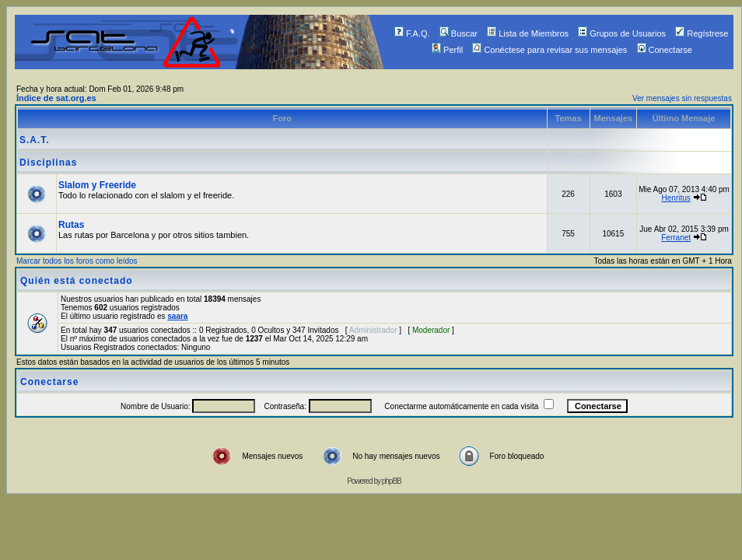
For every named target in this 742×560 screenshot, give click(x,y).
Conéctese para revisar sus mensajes (549, 50)
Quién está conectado (77, 281)
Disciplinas (48, 163)
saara (177, 316)
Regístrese (702, 33)
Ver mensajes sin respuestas (682, 98)
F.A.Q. (412, 33)
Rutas (71, 225)
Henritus (676, 198)
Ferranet (676, 238)
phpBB (392, 481)
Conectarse (665, 50)
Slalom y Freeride (97, 185)
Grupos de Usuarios (622, 33)
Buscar (458, 33)
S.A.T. (35, 140)
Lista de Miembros (528, 33)
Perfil (447, 50)
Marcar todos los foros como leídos (77, 261)
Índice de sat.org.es (56, 98)
